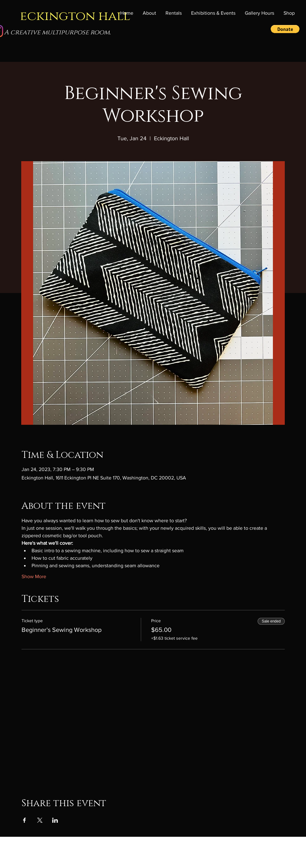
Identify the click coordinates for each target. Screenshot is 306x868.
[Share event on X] (40, 820)
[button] (213, 13)
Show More (34, 576)
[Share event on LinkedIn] (55, 820)
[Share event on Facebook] (25, 820)
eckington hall (75, 16)
